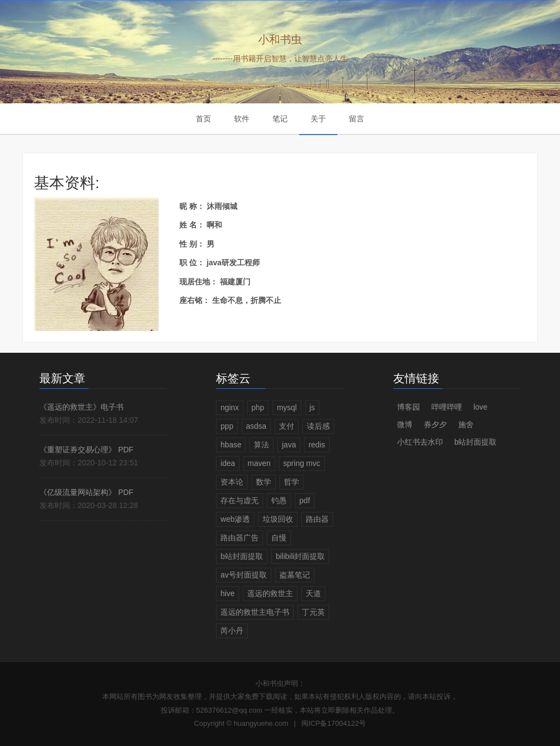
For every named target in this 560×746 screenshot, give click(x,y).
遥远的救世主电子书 (255, 612)
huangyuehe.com (261, 723)
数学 (264, 482)
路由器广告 (240, 538)
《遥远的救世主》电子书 (81, 407)
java (289, 445)
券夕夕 (435, 424)
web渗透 (235, 519)
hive (227, 593)
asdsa (256, 426)
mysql (287, 407)
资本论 (232, 482)
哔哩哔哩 (447, 407)
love (481, 407)
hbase (231, 445)
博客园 (409, 407)
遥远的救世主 (270, 593)
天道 (313, 593)
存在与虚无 (240, 500)
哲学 (291, 482)
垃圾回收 (278, 519)
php (258, 407)
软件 (242, 119)
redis (317, 445)
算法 (261, 445)
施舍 (466, 424)
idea (227, 463)
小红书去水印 (420, 442)
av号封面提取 (244, 575)
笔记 (280, 119)
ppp (227, 426)
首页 (203, 119)
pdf (304, 500)
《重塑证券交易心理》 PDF (86, 450)
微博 (405, 424)
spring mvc (302, 463)
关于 (318, 119)
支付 (287, 426)
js (312, 407)
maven (259, 463)
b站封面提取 (242, 556)
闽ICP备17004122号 (334, 723)
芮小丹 (232, 631)
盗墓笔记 (295, 575)
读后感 (318, 426)
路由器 (317, 519)
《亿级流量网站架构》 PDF (86, 492)
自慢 (279, 538)
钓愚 (279, 500)
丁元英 (313, 612)
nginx (229, 407)
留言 (357, 119)
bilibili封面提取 (300, 556)
